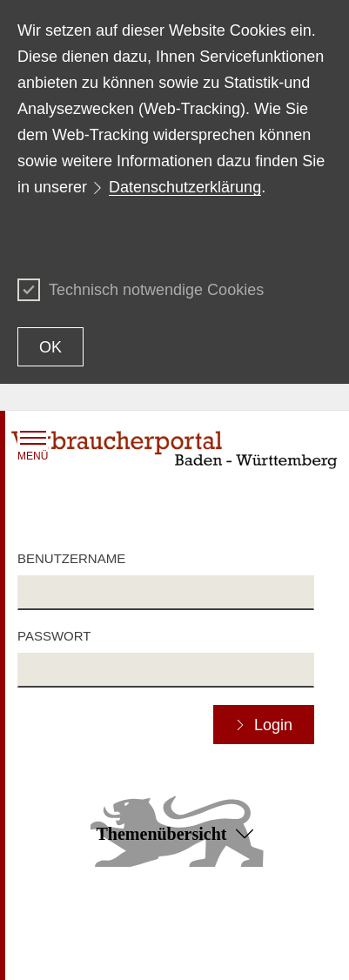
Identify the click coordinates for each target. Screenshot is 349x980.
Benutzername (71, 558)
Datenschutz (51, 950)
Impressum (205, 950)
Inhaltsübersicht (60, 926)
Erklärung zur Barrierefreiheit (253, 926)
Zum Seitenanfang (174, 902)
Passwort (54, 636)
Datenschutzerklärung (185, 187)
